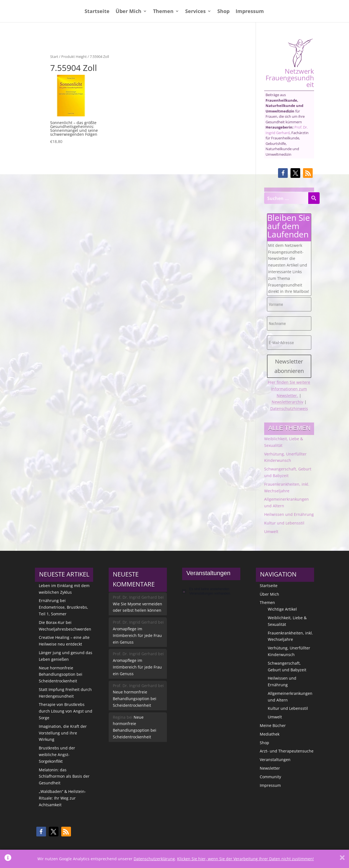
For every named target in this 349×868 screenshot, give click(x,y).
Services (195, 12)
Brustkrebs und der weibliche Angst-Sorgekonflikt (57, 755)
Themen (163, 12)
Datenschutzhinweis (289, 409)
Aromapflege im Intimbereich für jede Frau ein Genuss (137, 635)
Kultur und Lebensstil (284, 523)
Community (270, 777)
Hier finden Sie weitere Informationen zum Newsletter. (289, 389)
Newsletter (270, 768)
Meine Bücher (273, 725)
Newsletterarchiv (287, 402)
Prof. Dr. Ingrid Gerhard (287, 130)
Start (54, 57)
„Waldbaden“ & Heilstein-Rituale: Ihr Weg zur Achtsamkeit (62, 798)
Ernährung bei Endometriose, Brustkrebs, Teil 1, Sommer (63, 607)
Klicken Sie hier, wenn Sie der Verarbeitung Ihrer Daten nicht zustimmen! (245, 859)
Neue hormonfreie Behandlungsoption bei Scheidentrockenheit (61, 674)
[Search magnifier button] (314, 198)
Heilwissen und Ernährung (289, 514)
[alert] (211, 591)
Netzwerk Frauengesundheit (290, 63)
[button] (283, 173)
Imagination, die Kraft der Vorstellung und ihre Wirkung (63, 733)
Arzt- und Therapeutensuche (287, 751)
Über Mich (128, 12)
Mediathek (270, 734)
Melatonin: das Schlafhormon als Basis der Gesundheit (64, 776)
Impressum (250, 12)
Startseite (97, 12)
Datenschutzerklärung (154, 859)
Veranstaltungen (275, 760)
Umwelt (271, 532)
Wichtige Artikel (282, 609)
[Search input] (286, 198)
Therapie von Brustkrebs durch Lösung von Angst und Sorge (66, 711)
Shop (223, 12)
